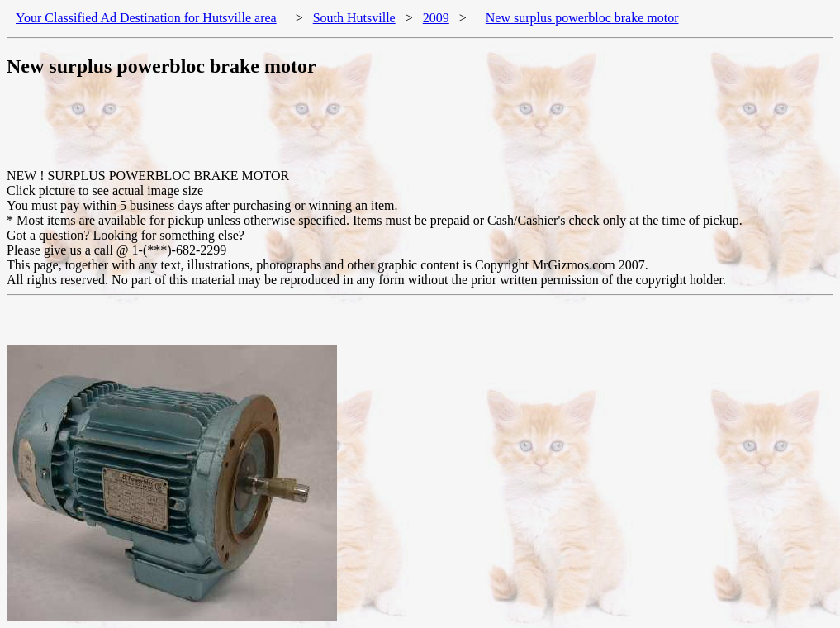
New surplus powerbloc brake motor (582, 18)
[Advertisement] (307, 131)
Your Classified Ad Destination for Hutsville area (146, 18)
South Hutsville (354, 18)
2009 (436, 18)
